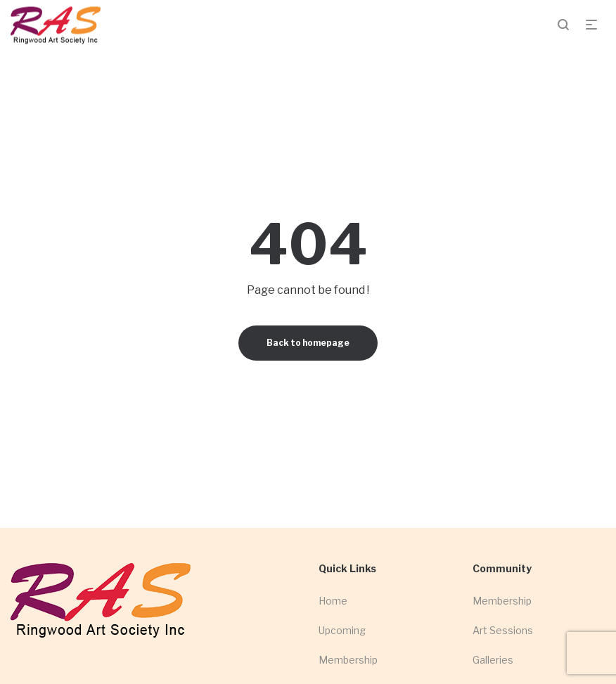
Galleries (493, 660)
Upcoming (342, 630)
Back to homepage (308, 343)
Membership (348, 660)
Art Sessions (503, 630)
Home (333, 601)
